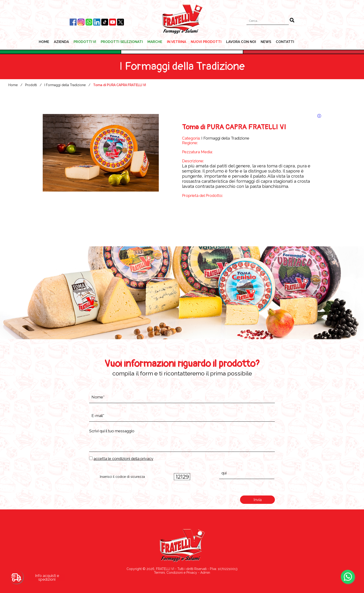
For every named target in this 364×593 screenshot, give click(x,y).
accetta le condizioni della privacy (123, 459)
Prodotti (31, 85)
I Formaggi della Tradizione (65, 85)
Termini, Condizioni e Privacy (175, 573)
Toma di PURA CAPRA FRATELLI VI (120, 85)
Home (13, 85)
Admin (205, 573)
